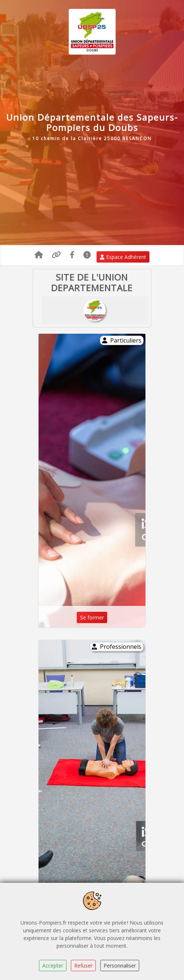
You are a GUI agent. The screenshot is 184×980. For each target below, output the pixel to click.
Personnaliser (120, 966)
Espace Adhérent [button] (123, 257)
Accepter (53, 966)
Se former (92, 617)
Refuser (83, 966)
